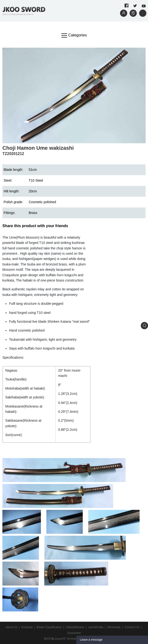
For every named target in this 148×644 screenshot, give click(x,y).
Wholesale (114, 627)
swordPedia (96, 627)
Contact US (132, 627)
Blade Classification (49, 627)
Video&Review (75, 627)
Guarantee (74, 633)
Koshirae (27, 627)
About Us (12, 627)
